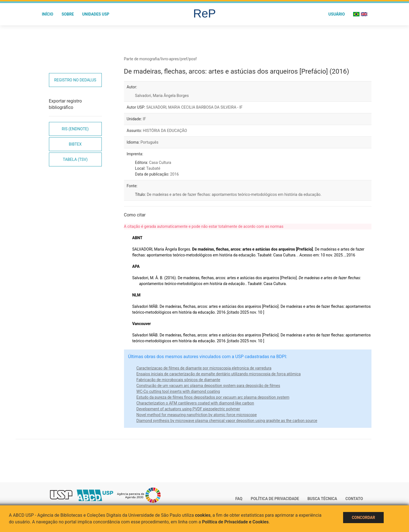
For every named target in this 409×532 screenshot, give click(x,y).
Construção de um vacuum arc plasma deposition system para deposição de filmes (208, 386)
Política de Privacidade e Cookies (236, 522)
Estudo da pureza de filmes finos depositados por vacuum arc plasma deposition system (213, 397)
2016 (174, 174)
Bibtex (75, 144)
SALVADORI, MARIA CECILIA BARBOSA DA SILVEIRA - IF (194, 107)
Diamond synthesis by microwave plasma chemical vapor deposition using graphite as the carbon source (227, 421)
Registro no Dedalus (75, 80)
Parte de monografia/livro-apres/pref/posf (160, 59)
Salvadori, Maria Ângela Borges (162, 96)
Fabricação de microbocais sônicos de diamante (178, 380)
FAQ (239, 499)
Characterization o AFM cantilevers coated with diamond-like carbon (195, 403)
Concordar (363, 518)
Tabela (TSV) (75, 159)
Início (48, 14)
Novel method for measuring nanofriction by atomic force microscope (197, 415)
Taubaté (153, 168)
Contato (354, 499)
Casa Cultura (160, 163)
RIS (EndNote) (75, 129)
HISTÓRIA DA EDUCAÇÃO (165, 131)
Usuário (337, 14)
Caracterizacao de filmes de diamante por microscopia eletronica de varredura (204, 368)
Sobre (68, 14)
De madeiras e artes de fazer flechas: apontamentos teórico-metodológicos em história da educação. (234, 194)
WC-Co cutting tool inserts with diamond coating (178, 391)
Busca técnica (322, 499)
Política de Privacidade (275, 499)
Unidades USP (96, 14)
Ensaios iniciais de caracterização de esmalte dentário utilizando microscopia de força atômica (219, 374)
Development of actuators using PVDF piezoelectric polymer (188, 409)
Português (149, 142)
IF (144, 119)
